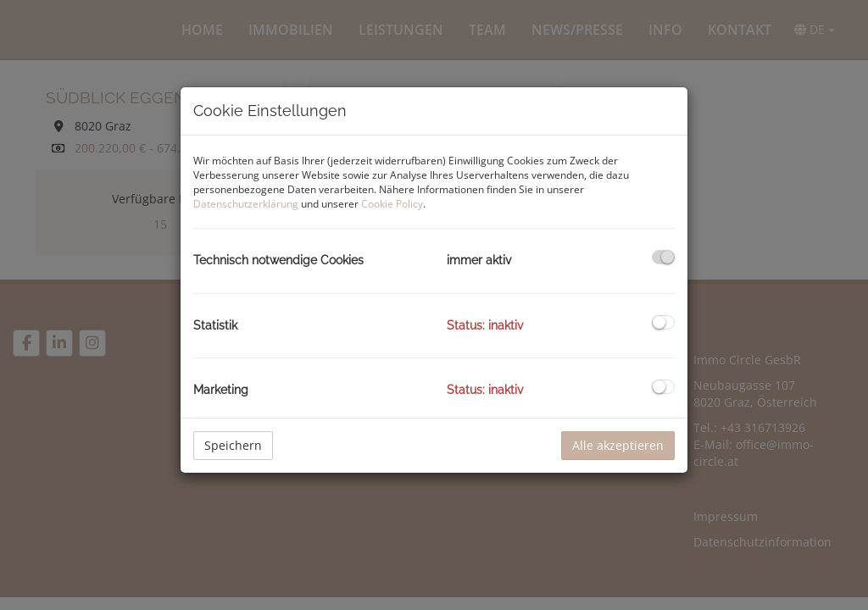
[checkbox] (663, 257)
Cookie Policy (392, 204)
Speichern (233, 445)
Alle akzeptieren (618, 445)
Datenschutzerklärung (246, 204)
